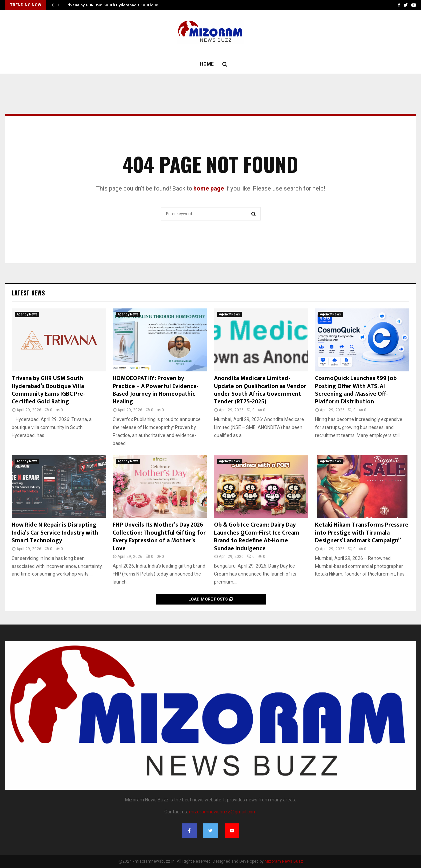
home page (209, 188)
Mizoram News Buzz (284, 861)
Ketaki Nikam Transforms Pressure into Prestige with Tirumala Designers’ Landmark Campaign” (362, 533)
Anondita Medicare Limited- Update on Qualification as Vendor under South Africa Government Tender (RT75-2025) (260, 390)
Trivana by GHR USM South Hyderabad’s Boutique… (113, 5)
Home (207, 64)
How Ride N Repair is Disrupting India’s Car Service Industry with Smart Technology (55, 533)
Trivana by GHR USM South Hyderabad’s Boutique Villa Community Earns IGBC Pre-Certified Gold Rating (48, 390)
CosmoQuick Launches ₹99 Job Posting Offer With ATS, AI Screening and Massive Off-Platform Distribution (356, 390)
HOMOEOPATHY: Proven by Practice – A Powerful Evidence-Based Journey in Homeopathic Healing (156, 390)
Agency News (27, 314)
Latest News (28, 293)
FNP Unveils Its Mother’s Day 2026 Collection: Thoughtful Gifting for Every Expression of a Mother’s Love (159, 537)
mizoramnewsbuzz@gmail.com (223, 812)
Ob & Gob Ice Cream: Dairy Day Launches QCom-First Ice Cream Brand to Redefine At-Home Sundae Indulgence (257, 537)
